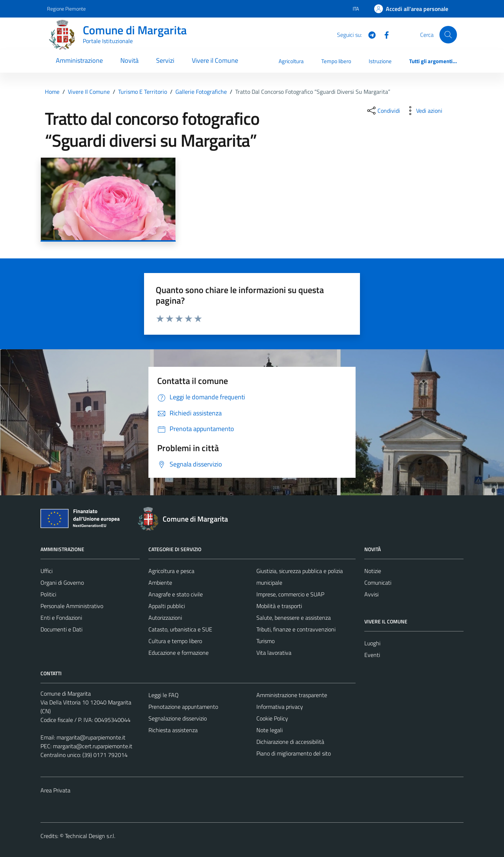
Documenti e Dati (61, 629)
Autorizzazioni (165, 618)
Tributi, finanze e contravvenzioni (296, 629)
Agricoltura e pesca (171, 571)
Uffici (46, 571)
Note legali (270, 730)
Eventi (372, 655)
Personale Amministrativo (72, 606)
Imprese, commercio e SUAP (290, 594)
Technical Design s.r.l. (90, 836)
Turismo (265, 641)
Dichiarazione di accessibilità (290, 742)
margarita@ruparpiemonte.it (91, 737)
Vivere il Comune (215, 60)
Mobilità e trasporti (279, 606)
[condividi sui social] (383, 111)
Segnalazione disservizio (178, 718)
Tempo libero (336, 61)
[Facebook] (384, 34)
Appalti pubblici (167, 606)
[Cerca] (448, 35)
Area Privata (55, 790)
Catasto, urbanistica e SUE (180, 629)
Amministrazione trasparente (292, 695)
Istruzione (380, 61)
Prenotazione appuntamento (183, 707)
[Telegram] (369, 34)
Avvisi (371, 594)
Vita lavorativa (274, 653)
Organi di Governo (62, 583)
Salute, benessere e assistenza (294, 618)
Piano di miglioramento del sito (294, 753)
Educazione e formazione (179, 653)
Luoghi (372, 643)
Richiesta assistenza (173, 730)
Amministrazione (79, 60)
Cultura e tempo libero (175, 641)
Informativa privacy (280, 707)
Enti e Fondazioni (61, 618)
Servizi (165, 60)
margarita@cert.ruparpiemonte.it (93, 746)
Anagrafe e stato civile (176, 594)
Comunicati (378, 583)
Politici (48, 594)
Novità (129, 60)
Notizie (373, 571)
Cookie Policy (272, 718)
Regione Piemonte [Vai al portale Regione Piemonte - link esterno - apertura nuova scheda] (66, 9)
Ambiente (160, 583)
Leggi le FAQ (164, 695)
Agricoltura (291, 61)
